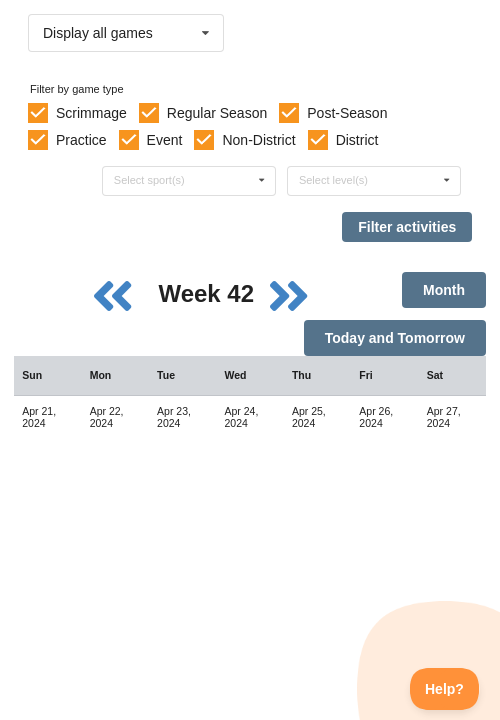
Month (444, 290)
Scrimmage (91, 113)
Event (165, 140)
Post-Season (347, 113)
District (357, 140)
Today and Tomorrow (395, 338)
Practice (81, 140)
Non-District (258, 140)
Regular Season (217, 113)
